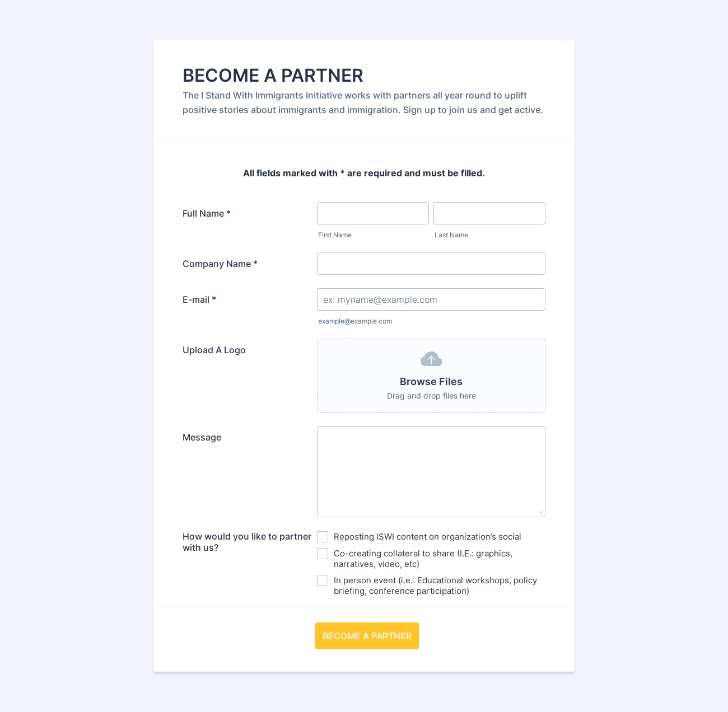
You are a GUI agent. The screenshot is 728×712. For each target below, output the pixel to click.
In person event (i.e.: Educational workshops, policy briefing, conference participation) (435, 585)
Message (202, 437)
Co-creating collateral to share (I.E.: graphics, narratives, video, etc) (423, 559)
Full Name (207, 213)
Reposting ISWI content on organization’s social (428, 537)
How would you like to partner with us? (247, 542)
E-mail (199, 299)
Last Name (451, 235)
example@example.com (355, 321)
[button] (431, 376)
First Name (335, 235)
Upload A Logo (214, 350)
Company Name (220, 264)
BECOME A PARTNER (367, 636)
